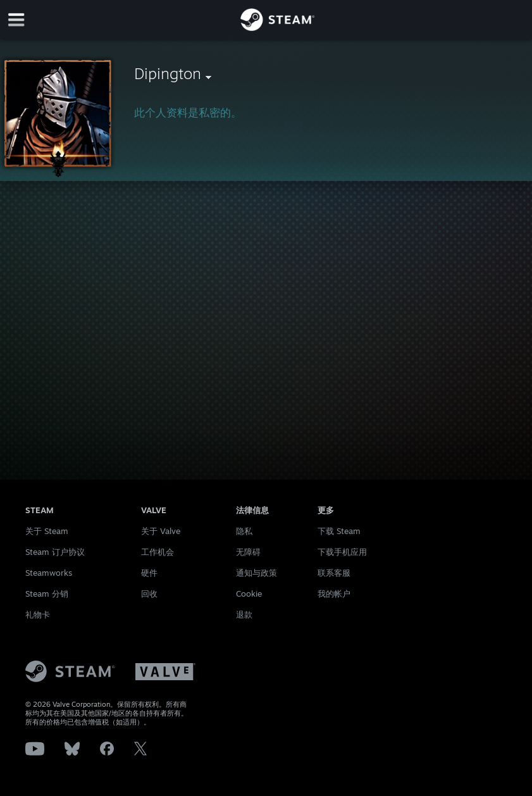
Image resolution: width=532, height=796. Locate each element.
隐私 (244, 531)
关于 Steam (47, 531)
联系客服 (334, 573)
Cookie (249, 594)
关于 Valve (161, 531)
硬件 (149, 573)
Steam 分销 (47, 594)
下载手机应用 (342, 552)
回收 (149, 594)
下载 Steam (339, 531)
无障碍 (248, 552)
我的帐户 (334, 594)
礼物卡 (38, 614)
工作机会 (158, 552)
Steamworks (49, 573)
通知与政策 (257, 573)
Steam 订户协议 (55, 552)
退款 (244, 614)
